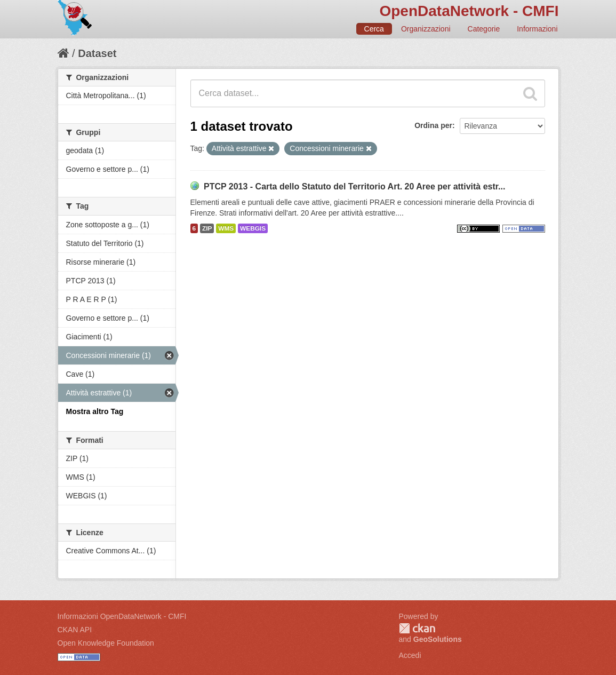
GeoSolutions (438, 639)
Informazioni (537, 29)
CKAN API (75, 630)
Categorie (484, 29)
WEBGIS (253, 228)
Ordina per (433, 125)
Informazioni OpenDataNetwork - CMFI (122, 616)
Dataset (97, 53)
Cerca (374, 29)
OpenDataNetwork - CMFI (469, 11)
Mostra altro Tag (95, 411)
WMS (226, 228)
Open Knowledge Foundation (106, 643)
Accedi (410, 655)
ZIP (207, 228)
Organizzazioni (426, 29)
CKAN (417, 628)
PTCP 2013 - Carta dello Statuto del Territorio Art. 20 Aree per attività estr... (355, 186)
